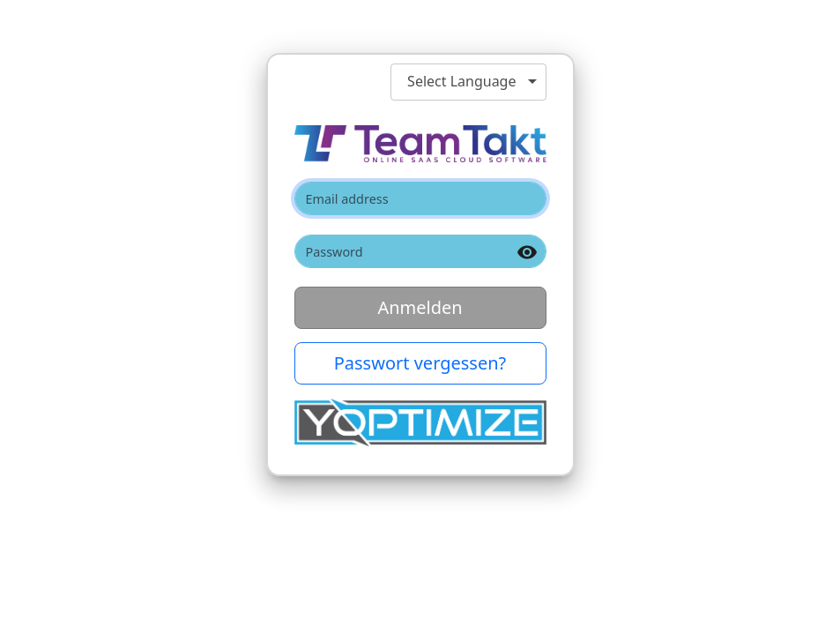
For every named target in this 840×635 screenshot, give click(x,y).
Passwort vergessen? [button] (420, 363)
